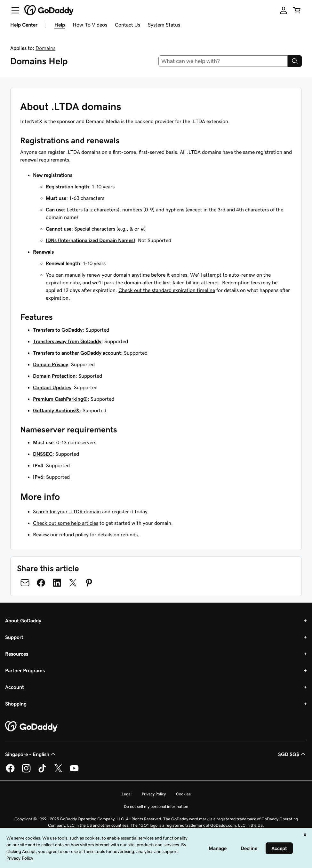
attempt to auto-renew (229, 275)
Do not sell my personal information (156, 806)
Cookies (183, 794)
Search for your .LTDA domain (67, 511)
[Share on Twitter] (73, 583)
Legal (127, 794)
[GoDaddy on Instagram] (26, 771)
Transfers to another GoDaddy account (77, 353)
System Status (164, 25)
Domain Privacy (51, 364)
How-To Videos (90, 25)
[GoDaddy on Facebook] (10, 771)
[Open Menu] (13, 10)
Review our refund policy (61, 534)
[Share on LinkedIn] (57, 583)
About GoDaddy (23, 620)
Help (60, 25)
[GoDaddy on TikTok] (42, 771)
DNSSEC (43, 454)
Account (15, 687)
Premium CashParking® (60, 399)
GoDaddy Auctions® (56, 410)
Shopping (16, 704)
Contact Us (128, 25)
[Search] (295, 61)
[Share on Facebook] (41, 583)
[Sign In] (284, 10)
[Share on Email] (25, 583)
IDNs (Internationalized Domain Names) (90, 240)
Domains (45, 48)
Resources (17, 654)
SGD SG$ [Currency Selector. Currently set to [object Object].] (292, 754)
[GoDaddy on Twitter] (58, 771)
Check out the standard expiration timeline (167, 290)
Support (14, 637)
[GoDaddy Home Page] (32, 727)
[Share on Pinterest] (89, 583)
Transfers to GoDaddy (58, 330)
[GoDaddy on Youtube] (74, 771)
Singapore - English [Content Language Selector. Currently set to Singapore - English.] (31, 754)
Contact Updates (52, 387)
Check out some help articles (66, 523)
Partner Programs (25, 670)
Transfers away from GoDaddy (67, 341)
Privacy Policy (154, 794)
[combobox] (223, 61)
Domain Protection (54, 376)
